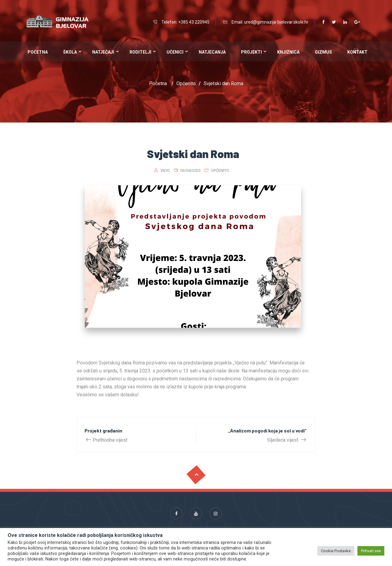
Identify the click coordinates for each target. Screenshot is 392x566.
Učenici (175, 52)
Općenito (220, 170)
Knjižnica (288, 52)
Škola (70, 52)
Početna (38, 52)
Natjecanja (212, 52)
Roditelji (140, 52)
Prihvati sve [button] (371, 551)
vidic (165, 170)
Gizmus (323, 52)
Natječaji (103, 52)
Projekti (251, 52)
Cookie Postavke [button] (336, 551)
